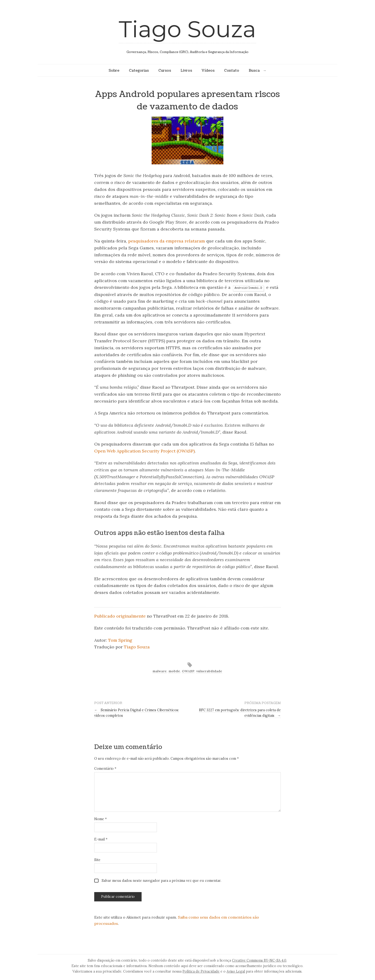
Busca (254, 70)
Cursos (165, 70)
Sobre (114, 70)
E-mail (101, 839)
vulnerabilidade (209, 671)
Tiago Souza (187, 29)
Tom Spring (120, 640)
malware (160, 671)
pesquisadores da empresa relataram (167, 241)
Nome (100, 819)
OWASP (188, 671)
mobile (174, 671)
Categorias (139, 70)
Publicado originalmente (120, 616)
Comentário (105, 769)
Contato (232, 70)
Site (97, 860)
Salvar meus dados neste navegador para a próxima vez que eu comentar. (161, 881)
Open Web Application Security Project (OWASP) (144, 451)
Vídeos (208, 70)
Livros (186, 70)
